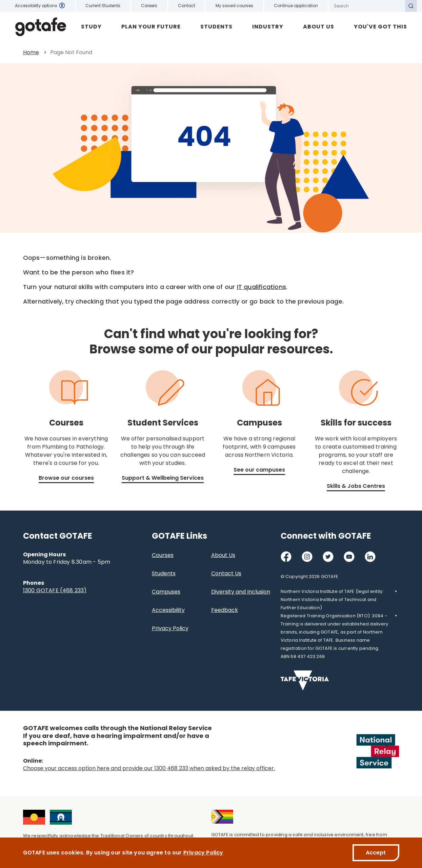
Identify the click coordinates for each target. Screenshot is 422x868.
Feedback (225, 610)
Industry (268, 27)
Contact (187, 6)
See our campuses (259, 470)
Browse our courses (66, 478)
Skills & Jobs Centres (356, 486)
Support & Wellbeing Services (163, 478)
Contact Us (226, 573)
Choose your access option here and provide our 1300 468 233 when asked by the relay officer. (149, 768)
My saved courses (234, 6)
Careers (149, 6)
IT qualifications (262, 287)
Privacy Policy (170, 628)
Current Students (103, 6)
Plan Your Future (151, 27)
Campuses (166, 592)
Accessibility (168, 610)
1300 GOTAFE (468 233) (55, 590)
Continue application (296, 6)
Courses (163, 555)
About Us (319, 27)
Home (31, 52)
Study (91, 27)
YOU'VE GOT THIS (380, 27)
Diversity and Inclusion (241, 592)
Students (216, 27)
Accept (376, 853)
